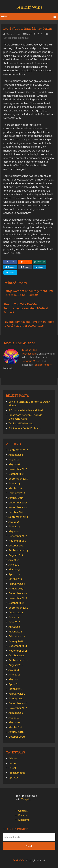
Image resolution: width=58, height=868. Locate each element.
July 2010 (14, 718)
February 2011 (17, 694)
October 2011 (16, 656)
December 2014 (18, 503)
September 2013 (18, 550)
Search (29, 846)
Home (12, 763)
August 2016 (16, 455)
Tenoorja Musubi (31, 361)
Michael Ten (13, 34)
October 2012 (16, 603)
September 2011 (18, 660)
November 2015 (18, 469)
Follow (48, 365)
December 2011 (18, 646)
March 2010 (15, 727)
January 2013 (16, 589)
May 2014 (14, 531)
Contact (23, 811)
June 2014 (14, 526)
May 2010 (14, 722)
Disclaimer (24, 820)
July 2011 (14, 670)
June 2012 (14, 622)
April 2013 (14, 574)
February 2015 (17, 493)
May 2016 (14, 464)
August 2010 (16, 713)
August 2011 (16, 665)
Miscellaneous (20, 38)
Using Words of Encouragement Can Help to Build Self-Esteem (28, 293)
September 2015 (18, 479)
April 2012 (14, 627)
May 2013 (14, 569)
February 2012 (17, 636)
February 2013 (17, 584)
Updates (14, 778)
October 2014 (16, 512)
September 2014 (18, 517)
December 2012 (18, 593)
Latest (7, 38)
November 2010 (18, 708)
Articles (13, 758)
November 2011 (18, 651)
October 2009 (17, 737)
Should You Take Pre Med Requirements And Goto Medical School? (26, 308)
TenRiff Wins (29, 7)
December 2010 (18, 703)
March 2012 (15, 632)
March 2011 (15, 689)
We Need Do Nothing (21, 424)
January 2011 (16, 699)
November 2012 (18, 598)
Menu (5, 17)
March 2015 (15, 488)
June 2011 (14, 675)
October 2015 (16, 474)
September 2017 (18, 450)
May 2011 (14, 679)
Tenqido (38, 365)
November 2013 (18, 541)
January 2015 (16, 498)
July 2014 (14, 522)
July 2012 (14, 617)
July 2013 (14, 560)
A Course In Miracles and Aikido (26, 410)
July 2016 (14, 460)
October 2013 (16, 546)
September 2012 (18, 608)
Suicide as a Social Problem (24, 428)
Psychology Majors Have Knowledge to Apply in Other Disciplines (29, 324)
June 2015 (14, 483)
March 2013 (15, 579)
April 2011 (14, 684)
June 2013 (14, 565)
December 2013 (18, 536)
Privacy (23, 815)
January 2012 (16, 641)
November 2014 (18, 507)
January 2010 (16, 732)
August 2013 (16, 555)
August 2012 (16, 613)
